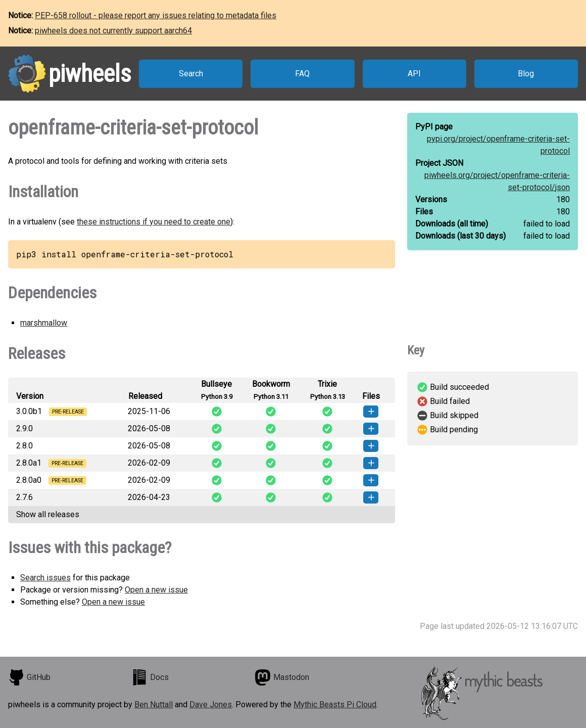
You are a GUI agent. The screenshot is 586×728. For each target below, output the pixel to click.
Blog (526, 74)
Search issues (45, 578)
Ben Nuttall (154, 704)
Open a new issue (156, 590)
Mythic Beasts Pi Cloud (335, 704)
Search (191, 74)
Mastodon (282, 677)
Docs (150, 677)
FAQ (302, 74)
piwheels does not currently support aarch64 (113, 31)
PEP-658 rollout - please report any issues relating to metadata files (156, 15)
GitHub (29, 677)
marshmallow (44, 323)
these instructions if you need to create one (154, 222)
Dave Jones (211, 704)
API (414, 74)
